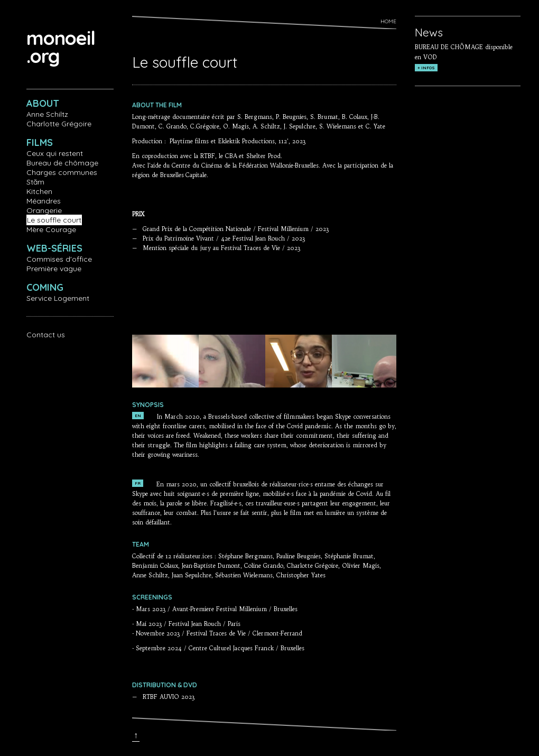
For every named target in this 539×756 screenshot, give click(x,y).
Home (388, 21)
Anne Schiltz (47, 114)
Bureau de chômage (62, 163)
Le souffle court (54, 220)
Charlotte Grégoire (59, 124)
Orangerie (44, 210)
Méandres (44, 201)
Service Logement (58, 298)
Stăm (35, 182)
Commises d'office (59, 259)
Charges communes (62, 172)
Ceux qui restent (55, 153)
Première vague (54, 269)
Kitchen (39, 191)
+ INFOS (426, 68)
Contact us (46, 335)
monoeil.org (61, 47)
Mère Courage (51, 229)
